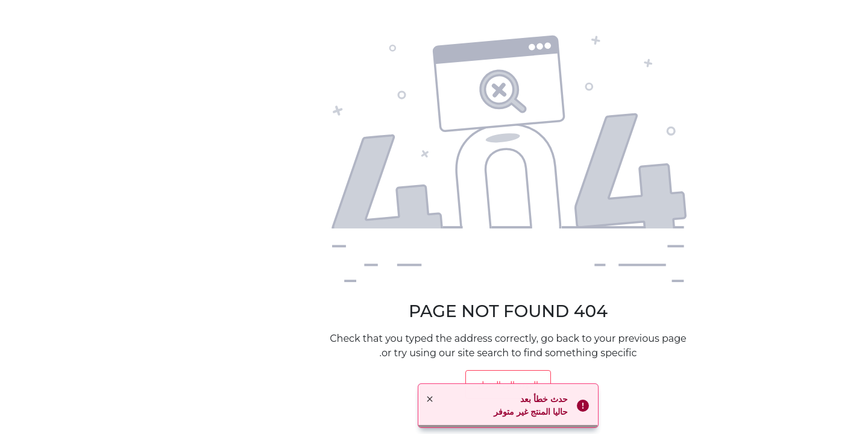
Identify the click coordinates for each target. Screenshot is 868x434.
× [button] (356, 399)
